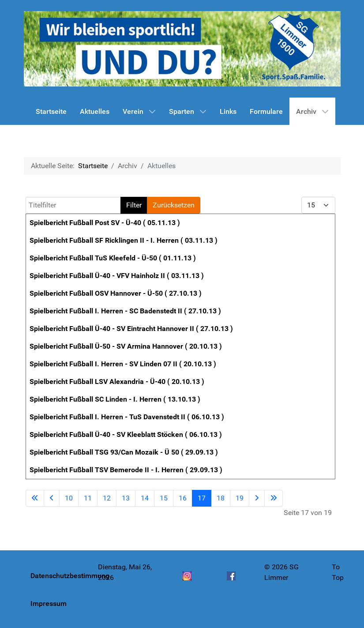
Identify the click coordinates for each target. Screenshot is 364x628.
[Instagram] (187, 581)
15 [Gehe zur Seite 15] (164, 498)
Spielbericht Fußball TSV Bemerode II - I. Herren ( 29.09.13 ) (126, 470)
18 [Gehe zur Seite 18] (221, 498)
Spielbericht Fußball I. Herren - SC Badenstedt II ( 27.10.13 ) (125, 311)
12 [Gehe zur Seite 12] (107, 498)
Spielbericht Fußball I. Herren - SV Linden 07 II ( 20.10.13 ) (123, 364)
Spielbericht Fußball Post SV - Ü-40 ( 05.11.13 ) (105, 223)
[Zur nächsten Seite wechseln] (257, 498)
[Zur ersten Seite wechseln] (35, 498)
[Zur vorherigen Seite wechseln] (52, 498)
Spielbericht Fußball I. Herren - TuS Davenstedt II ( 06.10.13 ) (127, 417)
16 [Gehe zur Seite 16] (183, 498)
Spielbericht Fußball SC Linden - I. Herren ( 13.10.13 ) (115, 399)
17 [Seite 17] (202, 498)
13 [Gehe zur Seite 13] (126, 498)
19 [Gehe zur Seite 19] (240, 498)
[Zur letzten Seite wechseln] (274, 498)
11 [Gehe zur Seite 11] (88, 498)
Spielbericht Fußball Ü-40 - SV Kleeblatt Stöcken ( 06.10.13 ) (126, 434)
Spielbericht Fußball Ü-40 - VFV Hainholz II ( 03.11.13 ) (117, 276)
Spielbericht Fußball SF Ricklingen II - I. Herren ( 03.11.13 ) (124, 240)
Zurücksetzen (174, 205)
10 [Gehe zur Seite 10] (69, 498)
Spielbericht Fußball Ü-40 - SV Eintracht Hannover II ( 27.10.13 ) (131, 329)
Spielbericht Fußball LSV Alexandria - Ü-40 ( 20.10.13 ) (117, 382)
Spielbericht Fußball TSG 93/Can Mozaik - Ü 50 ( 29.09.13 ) (124, 452)
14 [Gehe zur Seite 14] (145, 498)
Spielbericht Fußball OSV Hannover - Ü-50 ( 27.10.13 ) (116, 293)
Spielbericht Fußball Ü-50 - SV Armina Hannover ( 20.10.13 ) (126, 346)
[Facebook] (231, 581)
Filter (134, 205)
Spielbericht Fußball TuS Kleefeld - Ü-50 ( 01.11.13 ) (113, 258)
